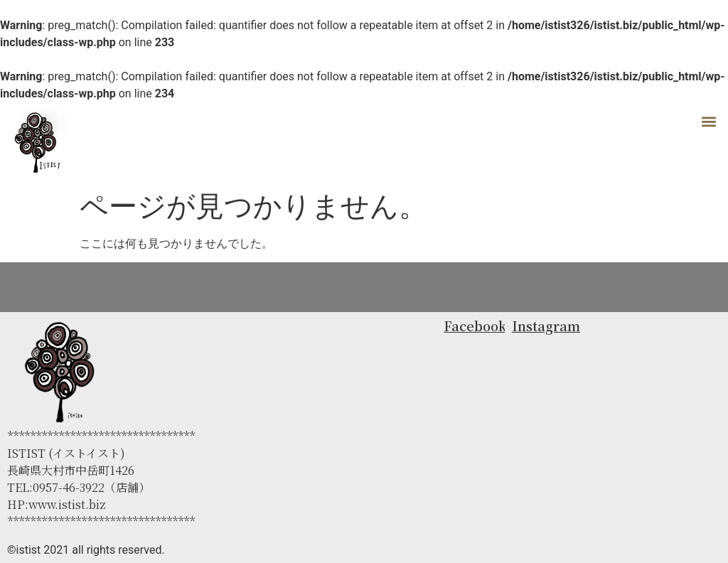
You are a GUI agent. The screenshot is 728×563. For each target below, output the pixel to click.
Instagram (546, 326)
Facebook (475, 326)
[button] (709, 121)
